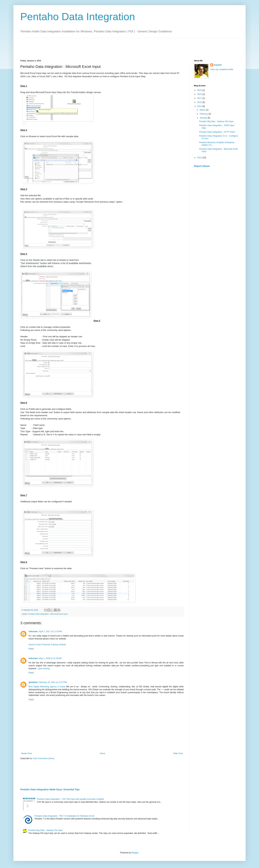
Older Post (178, 753)
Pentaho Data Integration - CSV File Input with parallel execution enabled (70, 799)
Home (102, 753)
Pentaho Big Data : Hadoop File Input (45, 830)
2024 (200, 90)
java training (44, 669)
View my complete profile (222, 69)
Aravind (218, 65)
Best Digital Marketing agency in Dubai (47, 687)
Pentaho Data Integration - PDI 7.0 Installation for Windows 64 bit (64, 816)
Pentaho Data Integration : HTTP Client (217, 132)
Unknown (33, 631)
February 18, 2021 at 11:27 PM (53, 682)
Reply (31, 649)
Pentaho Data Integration (78, 17)
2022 (200, 94)
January (204, 118)
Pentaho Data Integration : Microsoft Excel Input (48, 614)
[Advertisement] (83, 46)
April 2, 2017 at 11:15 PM (50, 631)
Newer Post (26, 753)
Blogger (135, 853)
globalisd (33, 682)
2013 (200, 158)
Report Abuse (202, 166)
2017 (200, 98)
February (204, 114)
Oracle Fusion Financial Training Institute (47, 645)
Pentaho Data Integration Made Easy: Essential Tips (50, 789)
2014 (200, 106)
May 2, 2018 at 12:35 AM (50, 658)
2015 (200, 102)
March (203, 110)
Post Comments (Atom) (44, 758)
